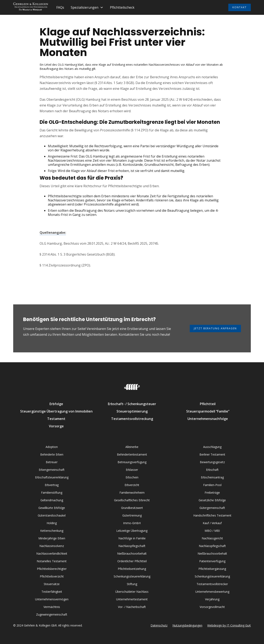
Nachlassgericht (212, 538)
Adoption (52, 447)
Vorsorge (56, 426)
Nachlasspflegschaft (132, 546)
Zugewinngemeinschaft (52, 614)
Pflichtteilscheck (122, 7)
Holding (52, 523)
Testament (56, 419)
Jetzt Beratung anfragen (215, 328)
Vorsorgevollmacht (212, 607)
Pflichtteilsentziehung (132, 569)
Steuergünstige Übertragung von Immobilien (56, 411)
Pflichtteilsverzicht (52, 576)
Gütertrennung (132, 515)
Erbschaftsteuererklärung (52, 477)
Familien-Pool (212, 485)
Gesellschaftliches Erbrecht (132, 500)
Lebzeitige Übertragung (132, 531)
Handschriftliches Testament (212, 515)
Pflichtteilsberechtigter (52, 569)
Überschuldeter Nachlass (132, 592)
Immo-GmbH (132, 523)
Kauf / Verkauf (212, 523)
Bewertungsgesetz (212, 462)
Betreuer (52, 462)
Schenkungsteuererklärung (212, 576)
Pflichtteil (208, 404)
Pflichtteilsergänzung (212, 569)
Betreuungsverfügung (132, 462)
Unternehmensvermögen (52, 599)
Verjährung (212, 599)
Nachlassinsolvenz (52, 546)
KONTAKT (240, 7)
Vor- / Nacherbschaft (132, 607)
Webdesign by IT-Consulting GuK (229, 625)
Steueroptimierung (132, 411)
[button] (87, 7)
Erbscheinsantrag (212, 477)
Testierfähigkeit (52, 592)
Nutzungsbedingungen (187, 625)
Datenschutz (159, 625)
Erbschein (132, 477)
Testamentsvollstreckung (132, 419)
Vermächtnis (52, 607)
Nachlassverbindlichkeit (52, 553)
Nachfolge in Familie (132, 538)
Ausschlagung (212, 447)
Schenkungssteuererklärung (132, 576)
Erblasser (132, 470)
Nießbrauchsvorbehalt (132, 553)
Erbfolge (56, 404)
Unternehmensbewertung (212, 592)
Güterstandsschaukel (52, 515)
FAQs (60, 7)
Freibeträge (212, 493)
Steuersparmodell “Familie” (208, 411)
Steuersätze (52, 584)
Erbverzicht (132, 485)
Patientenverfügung (212, 561)
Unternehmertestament (132, 599)
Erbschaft (212, 470)
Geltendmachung (52, 500)
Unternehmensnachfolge (208, 419)
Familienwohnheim (132, 493)
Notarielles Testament (52, 561)
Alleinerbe (132, 447)
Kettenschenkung (52, 531)
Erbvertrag (52, 485)
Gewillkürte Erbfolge (52, 508)
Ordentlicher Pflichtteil (132, 561)
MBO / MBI (212, 531)
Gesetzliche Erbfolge (212, 500)
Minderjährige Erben (52, 538)
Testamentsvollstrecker (212, 584)
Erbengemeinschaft (52, 470)
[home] (31, 7)
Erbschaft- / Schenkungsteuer (132, 404)
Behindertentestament (132, 454)
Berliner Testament (212, 454)
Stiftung (132, 584)
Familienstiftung (52, 493)
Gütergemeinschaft (212, 508)
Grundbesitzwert (132, 508)
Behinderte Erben (52, 454)
